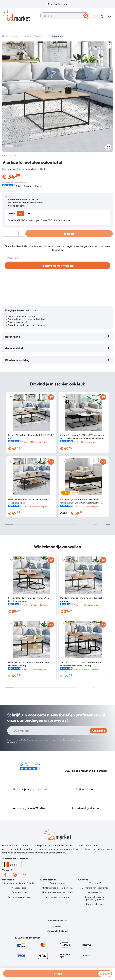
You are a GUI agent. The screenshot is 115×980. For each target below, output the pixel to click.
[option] (57, 4)
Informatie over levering (57, 898)
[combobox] (65, 16)
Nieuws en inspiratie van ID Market (19, 885)
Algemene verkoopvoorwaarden (57, 894)
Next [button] (108, 526)
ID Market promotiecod (19, 898)
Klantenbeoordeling (18, 362)
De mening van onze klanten (95, 889)
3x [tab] (20, 215)
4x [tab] (29, 215)
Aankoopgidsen (19, 889)
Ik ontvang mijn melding (58, 267)
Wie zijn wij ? (95, 885)
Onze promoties (19, 894)
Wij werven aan (95, 894)
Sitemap (57, 928)
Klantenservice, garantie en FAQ (57, 889)
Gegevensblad (14, 350)
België (12, 866)
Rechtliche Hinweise (57, 922)
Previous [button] (95, 526)
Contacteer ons (57, 885)
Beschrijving (13, 338)
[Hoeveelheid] (13, 235)
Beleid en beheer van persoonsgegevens (95, 900)
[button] (102, 17)
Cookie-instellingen (95, 906)
